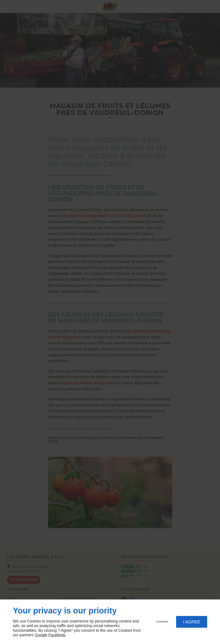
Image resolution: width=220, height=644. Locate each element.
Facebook (57, 635)
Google (41, 635)
